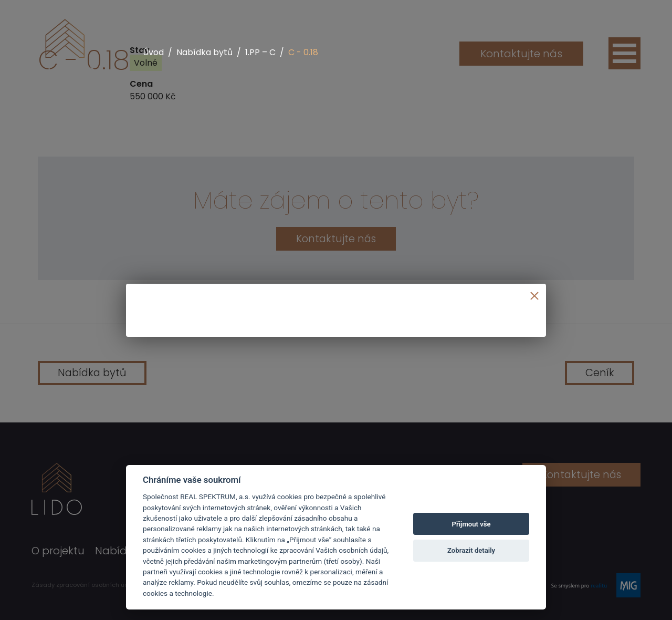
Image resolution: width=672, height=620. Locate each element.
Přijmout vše (471, 524)
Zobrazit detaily (471, 550)
